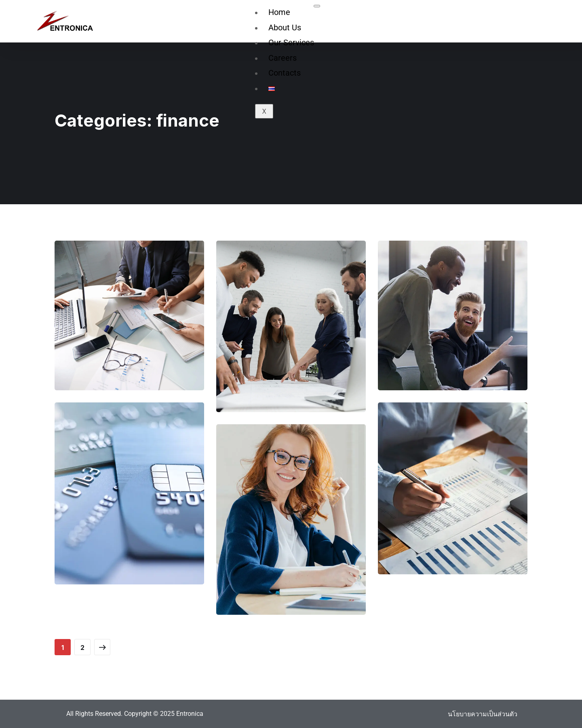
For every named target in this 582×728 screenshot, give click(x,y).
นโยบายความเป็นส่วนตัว (483, 714)
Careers (283, 58)
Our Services (291, 42)
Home (279, 12)
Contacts (285, 73)
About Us (285, 28)
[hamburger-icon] (317, 6)
